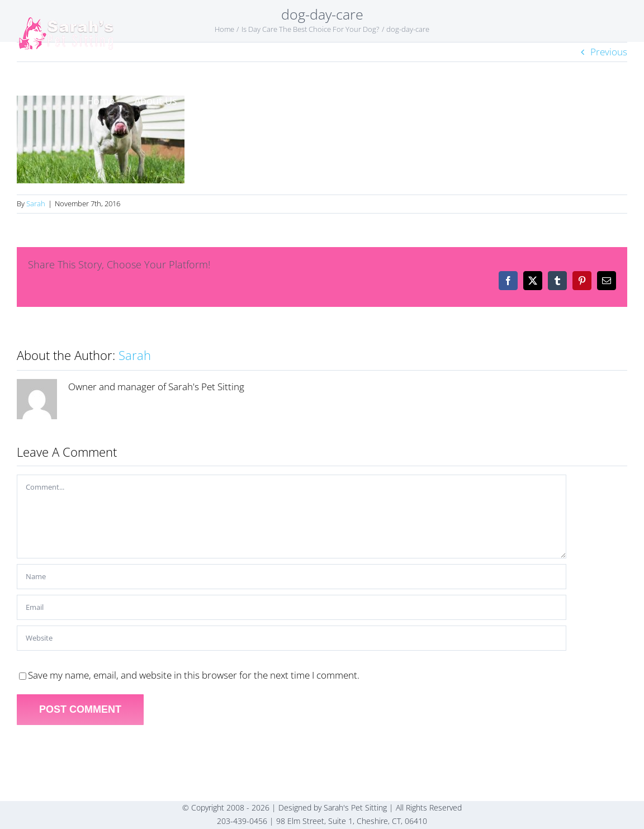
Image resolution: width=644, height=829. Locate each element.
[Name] (292, 577)
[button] (603, 101)
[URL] (292, 638)
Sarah (36, 203)
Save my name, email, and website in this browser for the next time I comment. (194, 675)
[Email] (292, 607)
